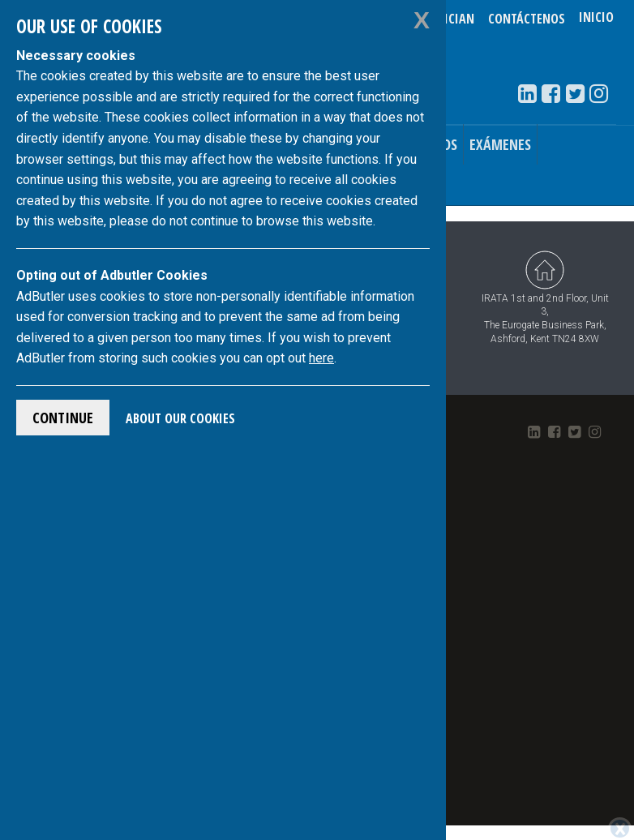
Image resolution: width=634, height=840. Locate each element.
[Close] (620, 829)
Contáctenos (527, 19)
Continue (63, 418)
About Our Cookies (180, 418)
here (321, 358)
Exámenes (500, 144)
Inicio (596, 19)
